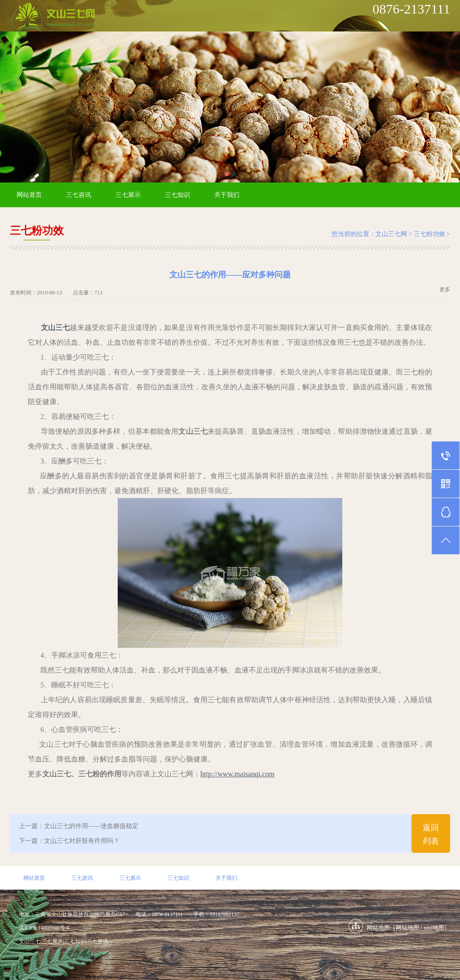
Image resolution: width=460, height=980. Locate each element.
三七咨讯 (79, 195)
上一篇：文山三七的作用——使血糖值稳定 (79, 826)
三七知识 (177, 195)
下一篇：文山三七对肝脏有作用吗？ (69, 841)
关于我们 (227, 195)
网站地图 (407, 928)
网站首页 (29, 195)
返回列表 (431, 834)
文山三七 (55, 327)
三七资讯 (97, 941)
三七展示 (128, 195)
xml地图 (434, 928)
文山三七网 (391, 234)
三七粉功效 (429, 234)
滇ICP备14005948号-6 (44, 928)
